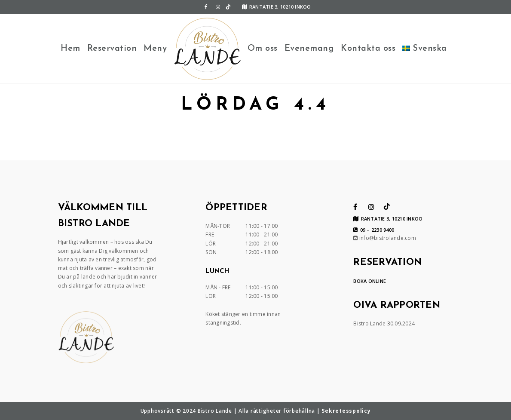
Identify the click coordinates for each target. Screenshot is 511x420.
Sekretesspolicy (346, 411)
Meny (155, 49)
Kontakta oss (368, 49)
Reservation (112, 49)
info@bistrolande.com (385, 238)
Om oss (263, 49)
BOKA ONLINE (370, 281)
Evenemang (309, 49)
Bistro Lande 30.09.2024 (384, 323)
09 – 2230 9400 (374, 230)
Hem (70, 49)
